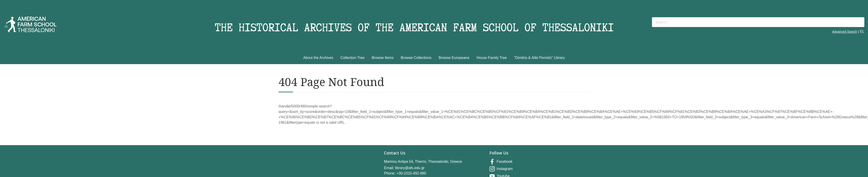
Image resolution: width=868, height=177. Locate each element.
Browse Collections (416, 58)
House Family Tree (492, 58)
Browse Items (383, 58)
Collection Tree (353, 58)
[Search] (758, 22)
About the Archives (318, 58)
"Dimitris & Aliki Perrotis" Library (539, 58)
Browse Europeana (454, 58)
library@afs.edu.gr (410, 168)
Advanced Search (845, 32)
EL (862, 31)
